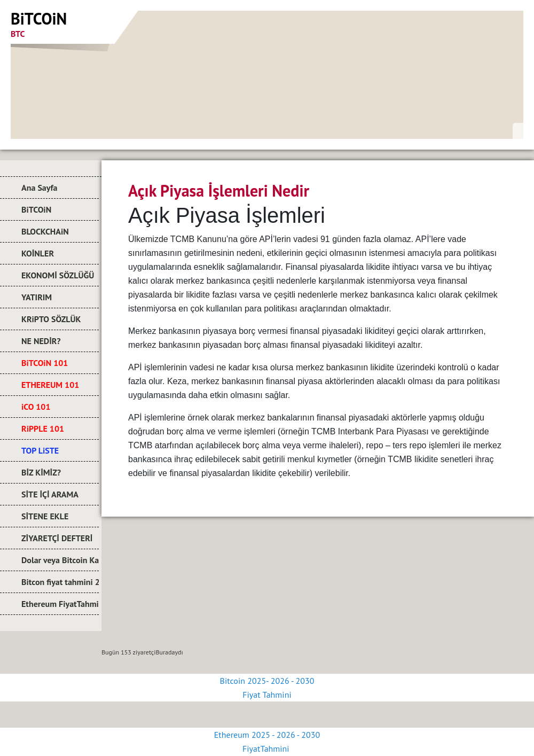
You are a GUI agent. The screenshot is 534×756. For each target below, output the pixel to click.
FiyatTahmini (267, 749)
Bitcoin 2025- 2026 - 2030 (267, 681)
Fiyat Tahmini (267, 695)
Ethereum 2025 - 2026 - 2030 (267, 735)
